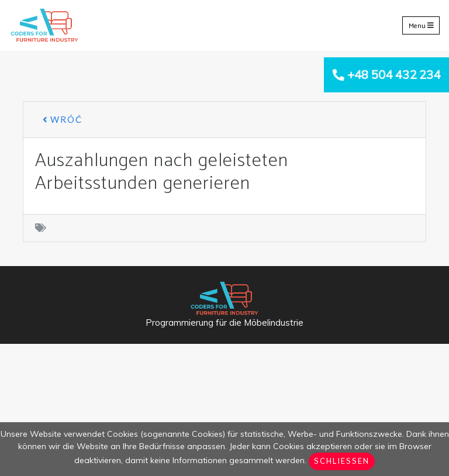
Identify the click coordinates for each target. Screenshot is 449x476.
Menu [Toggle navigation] (421, 25)
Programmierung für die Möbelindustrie (224, 322)
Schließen (342, 461)
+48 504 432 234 (394, 75)
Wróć (63, 119)
